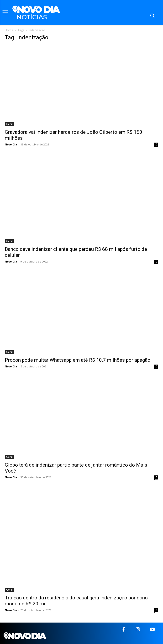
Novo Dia (11, 144)
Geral (9, 124)
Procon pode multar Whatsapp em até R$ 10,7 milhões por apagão (78, 360)
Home (9, 30)
